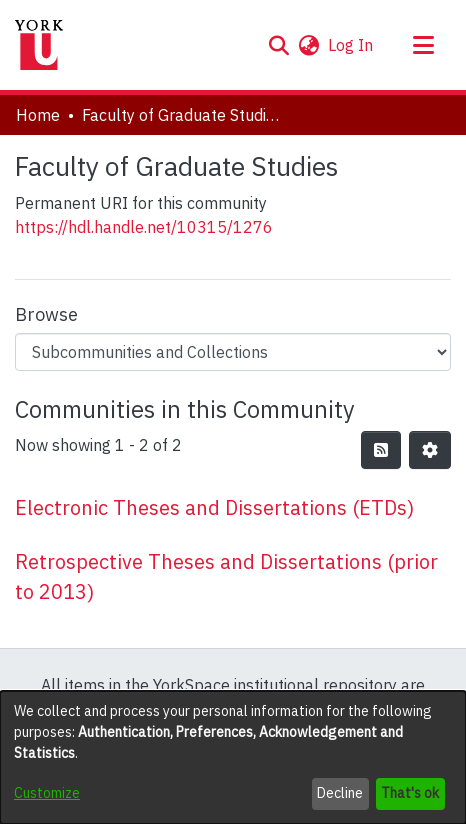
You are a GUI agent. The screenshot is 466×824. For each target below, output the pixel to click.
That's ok (410, 793)
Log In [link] (351, 45)
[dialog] (233, 757)
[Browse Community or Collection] (233, 352)
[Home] (39, 45)
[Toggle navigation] (423, 45)
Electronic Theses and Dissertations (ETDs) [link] (214, 507)
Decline (340, 793)
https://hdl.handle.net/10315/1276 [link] (144, 227)
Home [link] (38, 115)
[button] (278, 45)
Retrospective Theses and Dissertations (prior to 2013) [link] (226, 576)
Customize (47, 793)
